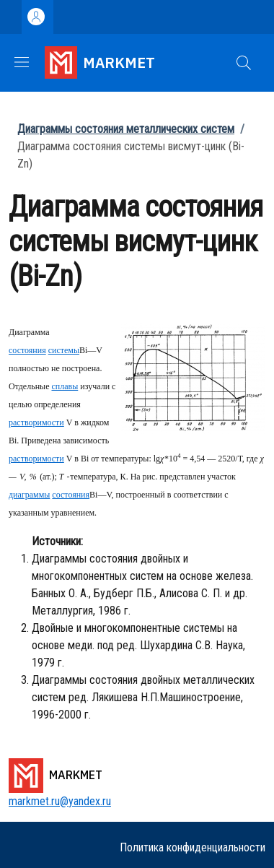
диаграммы (29, 495)
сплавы (65, 386)
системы (64, 350)
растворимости (36, 422)
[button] (244, 63)
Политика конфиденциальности (193, 847)
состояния (27, 350)
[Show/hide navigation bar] (22, 62)
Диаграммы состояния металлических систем (126, 129)
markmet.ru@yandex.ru (60, 801)
